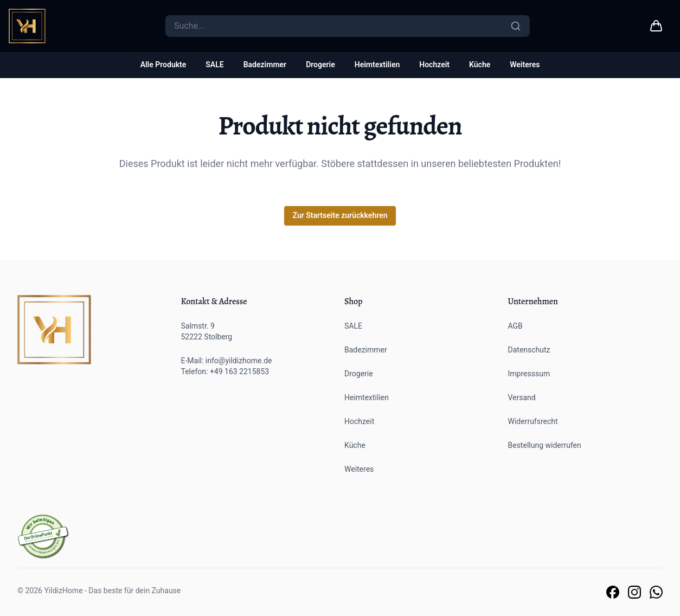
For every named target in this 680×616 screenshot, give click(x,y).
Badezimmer (265, 65)
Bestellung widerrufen (545, 445)
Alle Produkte (163, 65)
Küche (480, 65)
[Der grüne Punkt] (43, 537)
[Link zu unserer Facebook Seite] (613, 592)
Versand (522, 397)
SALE (214, 65)
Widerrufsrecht (533, 421)
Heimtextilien (377, 65)
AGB (515, 326)
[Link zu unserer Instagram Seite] (634, 592)
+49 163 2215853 (239, 371)
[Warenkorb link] (656, 26)
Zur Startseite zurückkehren (340, 215)
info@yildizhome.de (239, 361)
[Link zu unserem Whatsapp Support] (656, 592)
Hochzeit (434, 65)
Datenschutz (529, 350)
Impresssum (529, 374)
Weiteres (525, 65)
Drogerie (320, 65)
